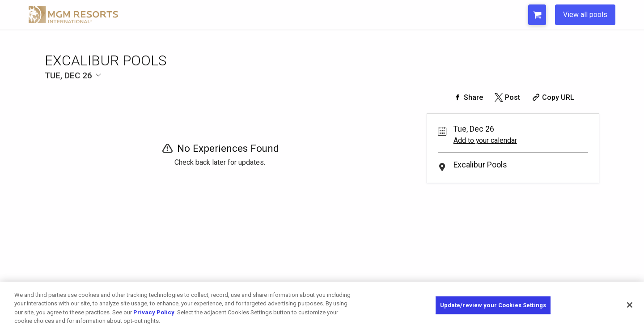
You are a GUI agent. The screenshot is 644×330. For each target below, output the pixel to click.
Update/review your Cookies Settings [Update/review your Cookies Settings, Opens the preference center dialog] (493, 305)
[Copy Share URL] (552, 97)
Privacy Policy (154, 312)
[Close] (630, 305)
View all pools (585, 15)
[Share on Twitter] (506, 97)
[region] (322, 306)
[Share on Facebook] (467, 97)
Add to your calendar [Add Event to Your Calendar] (485, 140)
